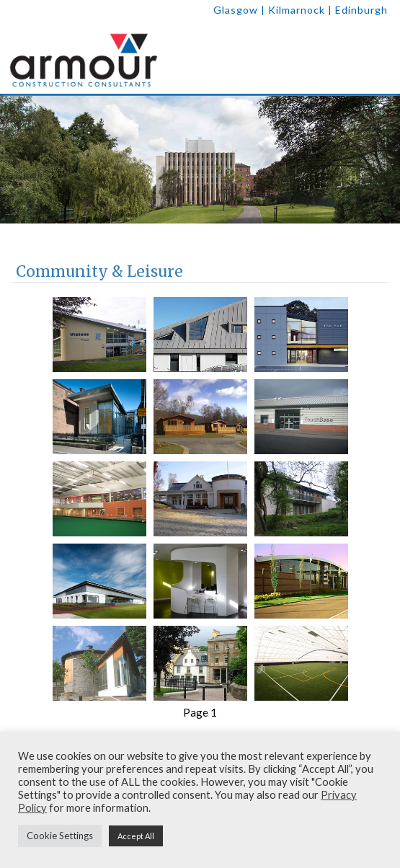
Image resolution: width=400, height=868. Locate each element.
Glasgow (236, 10)
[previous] (19, 159)
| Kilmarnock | (298, 10)
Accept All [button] (136, 836)
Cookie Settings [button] (60, 836)
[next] (381, 159)
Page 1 (200, 712)
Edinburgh (361, 10)
